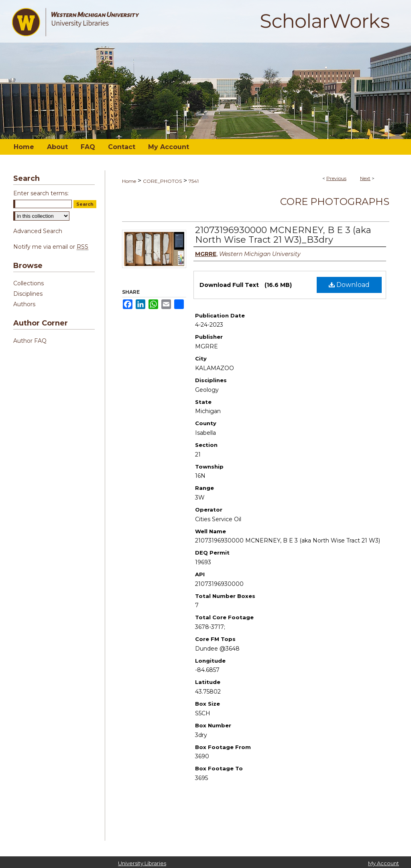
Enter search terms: (41, 193)
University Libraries (142, 863)
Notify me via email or (51, 247)
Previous (336, 178)
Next (365, 178)
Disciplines (28, 294)
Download (349, 285)
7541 (194, 181)
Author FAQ (30, 341)
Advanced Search (38, 231)
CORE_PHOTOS (162, 181)
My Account (384, 863)
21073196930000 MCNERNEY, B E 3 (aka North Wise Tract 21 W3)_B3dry (283, 235)
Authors (24, 304)
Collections (28, 283)
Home (129, 181)
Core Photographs (335, 202)
